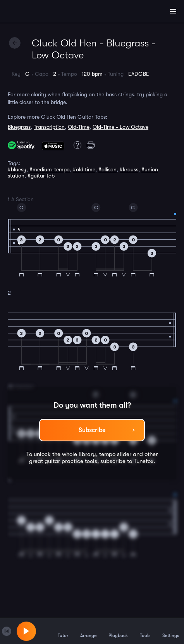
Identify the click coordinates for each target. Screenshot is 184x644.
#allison (107, 169)
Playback (118, 631)
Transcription (49, 127)
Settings (171, 631)
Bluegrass (19, 127)
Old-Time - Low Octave (120, 127)
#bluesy (17, 169)
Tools (145, 631)
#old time (84, 169)
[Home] (31, 13)
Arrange (88, 631)
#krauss (129, 169)
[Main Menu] (173, 12)
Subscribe (92, 430)
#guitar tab (41, 176)
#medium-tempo (50, 169)
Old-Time (79, 127)
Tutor (63, 631)
